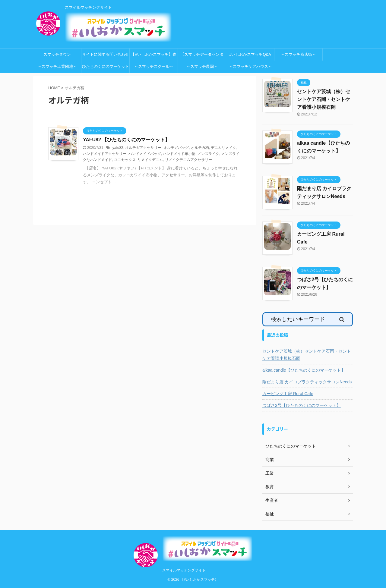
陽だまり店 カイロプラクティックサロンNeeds (307, 382)
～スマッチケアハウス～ (250, 66)
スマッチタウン (57, 54)
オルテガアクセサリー (143, 148)
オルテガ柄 (200, 148)
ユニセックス (125, 160)
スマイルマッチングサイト (184, 570)
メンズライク (208, 154)
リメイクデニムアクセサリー (188, 160)
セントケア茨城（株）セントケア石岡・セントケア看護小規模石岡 (324, 99)
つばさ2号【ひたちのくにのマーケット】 (302, 405)
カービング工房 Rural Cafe (288, 394)
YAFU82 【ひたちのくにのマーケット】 (126, 140)
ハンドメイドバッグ (145, 154)
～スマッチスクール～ (154, 66)
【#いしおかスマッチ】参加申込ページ (153, 56)
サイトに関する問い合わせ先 (106, 56)
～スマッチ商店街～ (298, 54)
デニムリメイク (223, 148)
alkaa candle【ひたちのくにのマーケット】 (304, 370)
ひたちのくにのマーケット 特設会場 (106, 68)
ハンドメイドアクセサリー (105, 154)
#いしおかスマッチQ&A (250, 54)
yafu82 (118, 148)
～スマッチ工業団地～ (57, 66)
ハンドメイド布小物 (179, 154)
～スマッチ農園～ (202, 66)
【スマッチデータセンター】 (202, 56)
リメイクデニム (150, 160)
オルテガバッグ (176, 148)
